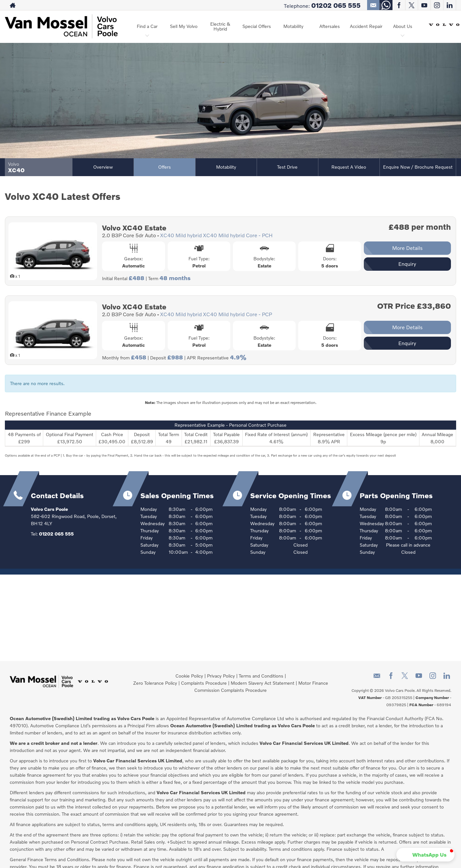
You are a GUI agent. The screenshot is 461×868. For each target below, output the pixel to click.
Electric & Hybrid (220, 26)
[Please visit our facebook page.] (399, 5)
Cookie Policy (189, 676)
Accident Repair (366, 26)
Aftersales (330, 26)
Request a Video (349, 167)
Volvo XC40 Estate (134, 227)
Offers (165, 167)
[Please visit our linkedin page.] (449, 5)
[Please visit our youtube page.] (424, 5)
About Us (403, 26)
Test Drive (287, 167)
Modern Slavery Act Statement (263, 683)
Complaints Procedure (204, 683)
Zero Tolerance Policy (155, 683)
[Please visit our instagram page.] (437, 5)
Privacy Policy (221, 676)
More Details (407, 248)
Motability (293, 26)
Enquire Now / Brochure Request (418, 167)
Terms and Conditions (261, 676)
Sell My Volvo (184, 26)
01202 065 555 (336, 5)
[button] (425, 855)
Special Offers (257, 26)
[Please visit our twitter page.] (411, 5)
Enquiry (407, 264)
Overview (103, 167)
